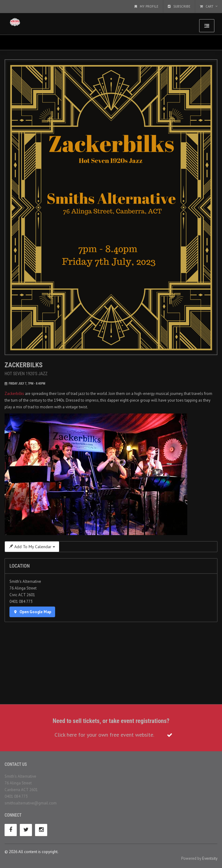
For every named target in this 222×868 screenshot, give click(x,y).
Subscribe (179, 6)
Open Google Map (32, 612)
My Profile (146, 6)
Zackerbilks (14, 394)
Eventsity (210, 858)
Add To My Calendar (32, 547)
